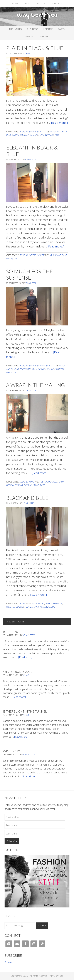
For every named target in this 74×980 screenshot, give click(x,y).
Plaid (41, 135)
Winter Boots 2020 (18, 672)
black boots (24, 369)
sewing (50, 369)
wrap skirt (12, 259)
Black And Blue (27, 498)
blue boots (12, 135)
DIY (21, 135)
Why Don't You (37, 15)
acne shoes (38, 603)
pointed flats (47, 607)
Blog (22, 132)
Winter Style (13, 751)
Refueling (11, 632)
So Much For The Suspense (29, 274)
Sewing (41, 366)
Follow (8, 962)
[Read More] (25, 657)
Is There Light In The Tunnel (25, 711)
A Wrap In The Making (35, 385)
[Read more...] (60, 123)
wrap (57, 135)
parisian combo (15, 607)
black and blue (59, 132)
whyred (49, 135)
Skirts (40, 132)
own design (31, 135)
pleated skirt (32, 607)
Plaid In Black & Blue (34, 48)
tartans (59, 369)
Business (31, 132)
